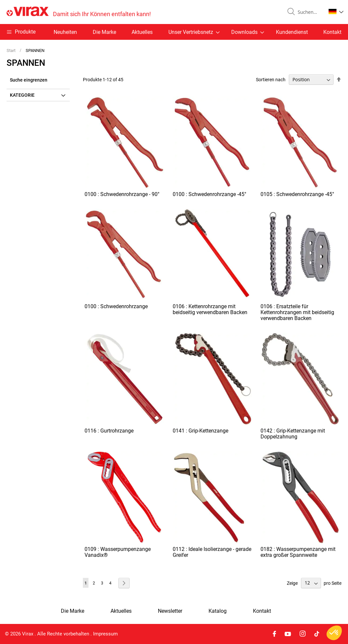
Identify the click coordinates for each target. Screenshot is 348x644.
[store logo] (79, 12)
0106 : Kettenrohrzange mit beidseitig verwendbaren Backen (210, 309)
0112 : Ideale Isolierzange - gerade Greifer (212, 552)
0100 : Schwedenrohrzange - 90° (122, 194)
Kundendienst (292, 32)
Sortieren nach (271, 80)
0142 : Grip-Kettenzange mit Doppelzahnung (293, 434)
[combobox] (309, 12)
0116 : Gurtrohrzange (109, 431)
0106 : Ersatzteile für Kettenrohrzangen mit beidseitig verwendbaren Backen (297, 312)
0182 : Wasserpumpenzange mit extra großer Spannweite (298, 552)
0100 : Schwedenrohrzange (116, 306)
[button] (336, 12)
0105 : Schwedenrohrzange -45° (297, 194)
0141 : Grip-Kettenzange (200, 431)
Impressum (105, 634)
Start (12, 50)
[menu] (174, 32)
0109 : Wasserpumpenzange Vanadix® (118, 552)
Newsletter (170, 611)
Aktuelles (142, 32)
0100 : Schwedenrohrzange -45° (210, 194)
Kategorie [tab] (22, 95)
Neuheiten (65, 32)
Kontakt (332, 32)
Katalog (218, 611)
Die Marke (104, 32)
